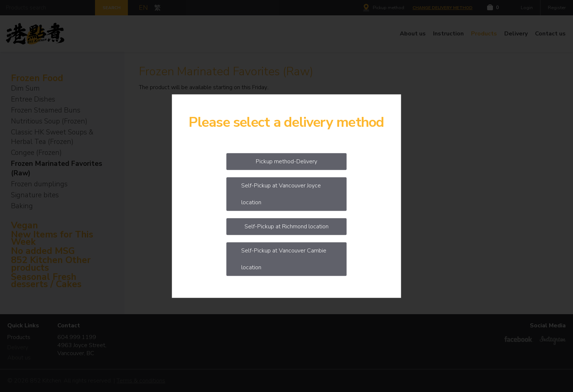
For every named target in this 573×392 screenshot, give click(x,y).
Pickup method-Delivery (286, 161)
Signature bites (35, 195)
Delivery (516, 34)
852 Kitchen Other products (51, 264)
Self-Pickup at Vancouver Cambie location (284, 259)
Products (484, 34)
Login (527, 8)
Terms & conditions (141, 381)
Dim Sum (25, 88)
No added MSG (43, 251)
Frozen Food (37, 78)
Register (557, 8)
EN (143, 8)
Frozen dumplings (39, 184)
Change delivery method (443, 8)
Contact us (550, 34)
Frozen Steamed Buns (46, 110)
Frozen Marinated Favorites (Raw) (57, 168)
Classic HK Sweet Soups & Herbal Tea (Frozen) (52, 137)
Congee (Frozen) (36, 153)
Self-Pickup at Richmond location (286, 227)
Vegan (24, 226)
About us (413, 34)
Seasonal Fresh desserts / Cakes (46, 281)
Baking (22, 206)
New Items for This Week (52, 239)
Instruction (448, 34)
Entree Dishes (33, 99)
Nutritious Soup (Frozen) (49, 121)
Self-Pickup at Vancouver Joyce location (281, 194)
